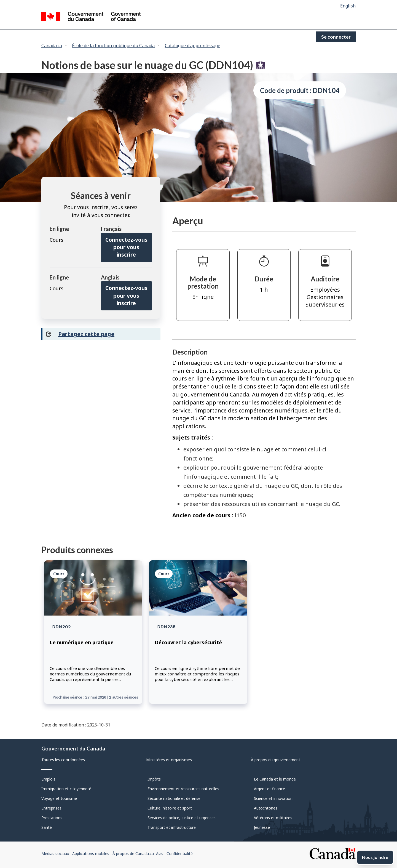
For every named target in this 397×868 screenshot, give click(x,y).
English (348, 6)
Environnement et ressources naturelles (183, 789)
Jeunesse (262, 827)
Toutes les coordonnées (63, 760)
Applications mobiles (91, 854)
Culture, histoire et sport (170, 808)
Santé (47, 827)
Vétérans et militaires (273, 818)
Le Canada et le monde (275, 779)
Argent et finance (269, 789)
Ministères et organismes (169, 760)
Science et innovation (273, 798)
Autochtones (266, 808)
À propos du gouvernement (276, 760)
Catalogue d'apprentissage (193, 46)
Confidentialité (180, 854)
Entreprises (51, 808)
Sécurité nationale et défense (174, 798)
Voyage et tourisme (59, 798)
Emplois (48, 779)
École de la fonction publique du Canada (113, 46)
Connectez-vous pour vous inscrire (126, 247)
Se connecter (336, 37)
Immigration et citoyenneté (66, 789)
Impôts (154, 779)
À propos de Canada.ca (133, 854)
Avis (160, 854)
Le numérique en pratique (82, 642)
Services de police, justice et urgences (182, 818)
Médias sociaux (55, 854)
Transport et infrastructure (172, 827)
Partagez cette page (86, 334)
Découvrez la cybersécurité (188, 642)
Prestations (52, 818)
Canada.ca (52, 46)
